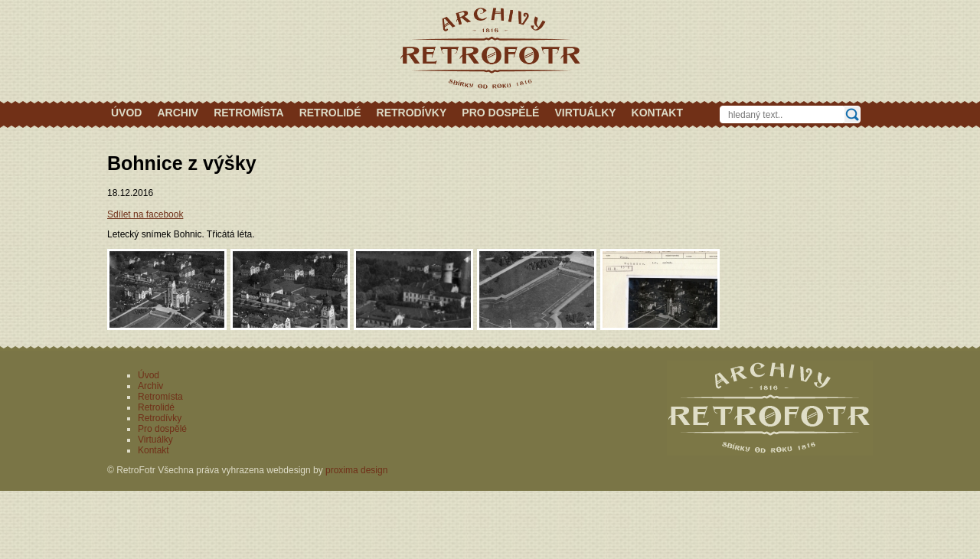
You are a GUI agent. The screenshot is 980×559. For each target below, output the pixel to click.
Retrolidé (330, 113)
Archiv (178, 113)
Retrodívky (412, 113)
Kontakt (657, 113)
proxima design (356, 470)
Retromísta (249, 113)
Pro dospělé (500, 113)
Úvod (126, 113)
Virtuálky (585, 113)
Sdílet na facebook (145, 214)
